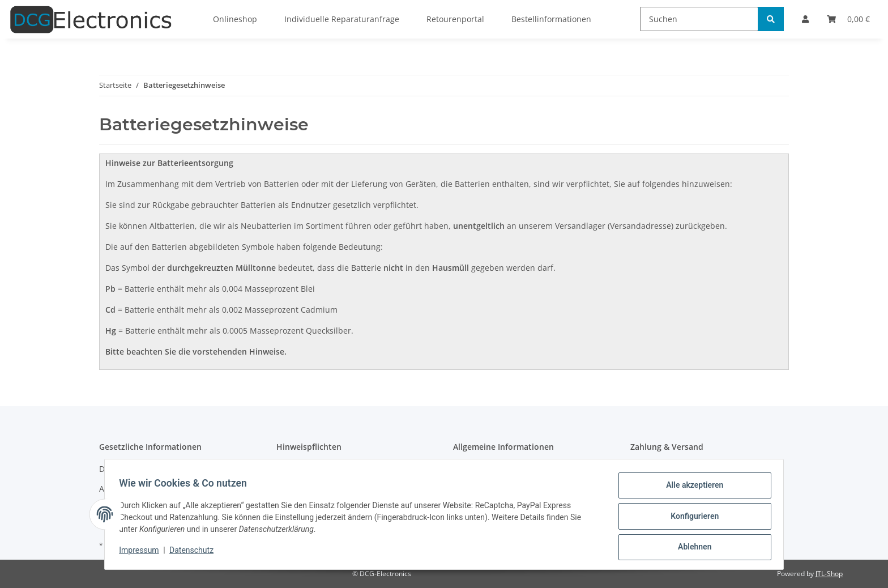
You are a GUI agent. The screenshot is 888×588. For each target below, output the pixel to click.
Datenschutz (195, 553)
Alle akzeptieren (691, 489)
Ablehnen (691, 548)
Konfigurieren (691, 518)
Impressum (143, 553)
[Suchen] (699, 19)
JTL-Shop (829, 574)
